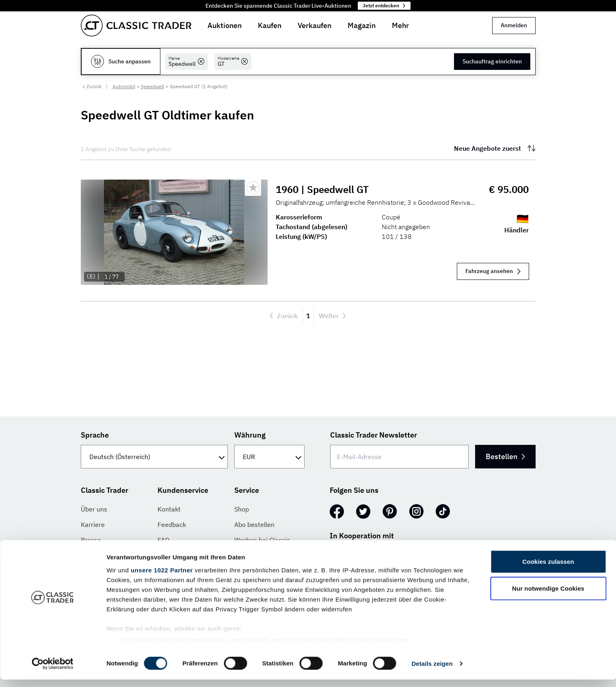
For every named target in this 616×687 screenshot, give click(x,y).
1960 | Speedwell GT (324, 189)
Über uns (94, 509)
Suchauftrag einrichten (492, 61)
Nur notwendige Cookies (548, 596)
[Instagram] (416, 511)
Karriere (93, 524)
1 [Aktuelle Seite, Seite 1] (308, 316)
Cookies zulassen (548, 569)
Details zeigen (432, 671)
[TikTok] (443, 511)
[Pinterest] (390, 511)
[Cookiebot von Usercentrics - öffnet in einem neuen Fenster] (53, 671)
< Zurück (92, 86)
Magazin (362, 25)
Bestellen (503, 456)
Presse (91, 540)
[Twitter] (363, 511)
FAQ (163, 540)
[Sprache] (155, 457)
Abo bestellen (254, 524)
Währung (250, 435)
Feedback (172, 524)
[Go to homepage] (136, 26)
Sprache (95, 435)
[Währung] (269, 457)
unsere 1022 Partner (162, 578)
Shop (242, 509)
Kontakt (169, 509)
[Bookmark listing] (253, 188)
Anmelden (514, 25)
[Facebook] (337, 511)
